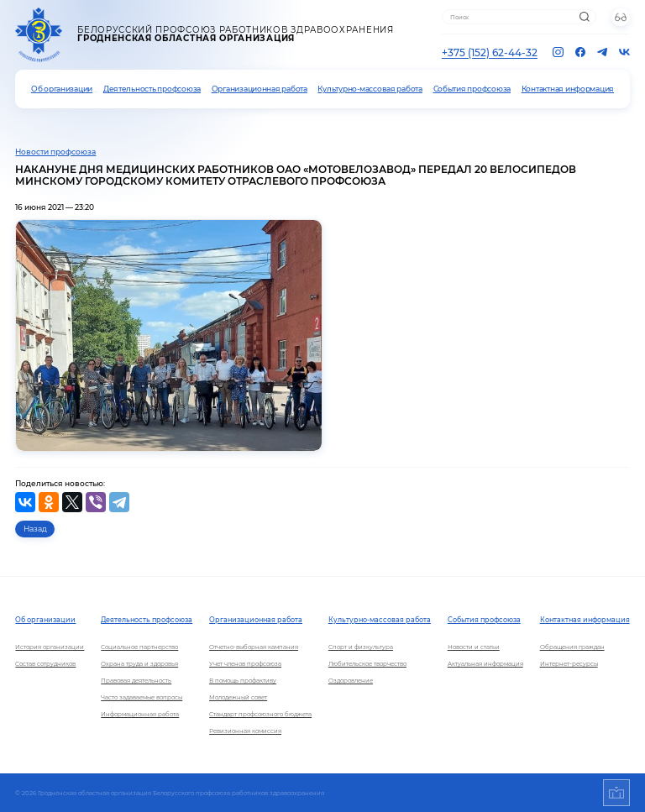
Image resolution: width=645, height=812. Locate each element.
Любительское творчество (367, 664)
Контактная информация (568, 89)
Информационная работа (140, 714)
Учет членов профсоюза (245, 664)
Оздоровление (351, 681)
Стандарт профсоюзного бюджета (260, 714)
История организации (50, 647)
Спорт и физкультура (361, 647)
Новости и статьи (474, 647)
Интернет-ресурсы (569, 664)
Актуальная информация (485, 664)
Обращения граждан (572, 647)
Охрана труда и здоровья (139, 664)
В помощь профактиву (243, 681)
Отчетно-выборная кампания (254, 647)
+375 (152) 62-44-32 (490, 52)
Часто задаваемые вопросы (142, 697)
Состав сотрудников (45, 664)
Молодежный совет (238, 697)
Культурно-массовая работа (370, 89)
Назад (35, 529)
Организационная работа (260, 89)
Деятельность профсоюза (152, 89)
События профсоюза (472, 89)
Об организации (62, 89)
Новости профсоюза (55, 152)
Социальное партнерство (139, 647)
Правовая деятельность (136, 681)
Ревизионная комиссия (245, 731)
